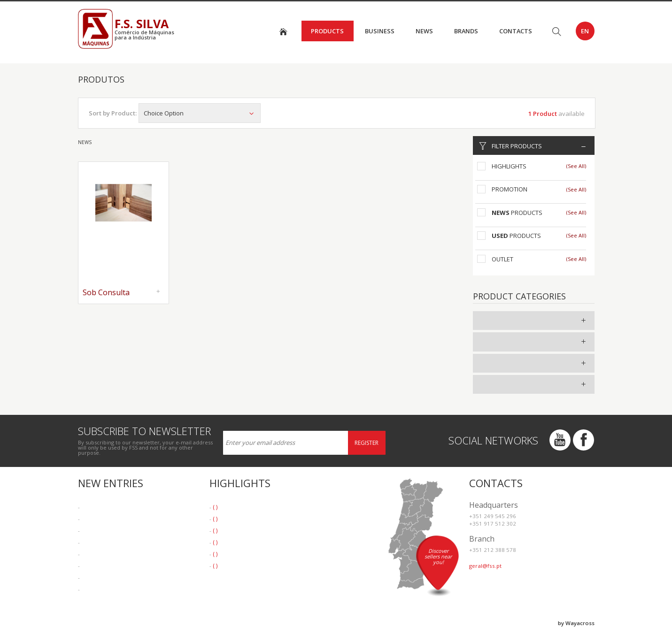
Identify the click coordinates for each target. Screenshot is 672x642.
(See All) (576, 166)
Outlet (502, 259)
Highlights (509, 166)
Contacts (516, 31)
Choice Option (200, 113)
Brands (466, 31)
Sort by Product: (113, 113)
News (424, 31)
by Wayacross (576, 623)
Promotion (510, 189)
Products (327, 31)
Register (367, 443)
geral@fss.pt (485, 566)
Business (380, 31)
